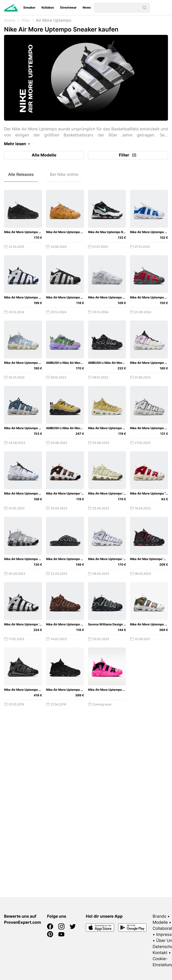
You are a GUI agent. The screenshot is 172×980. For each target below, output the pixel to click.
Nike (26, 20)
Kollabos (48, 7)
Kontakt (160, 953)
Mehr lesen (18, 144)
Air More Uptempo (54, 20)
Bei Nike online (64, 174)
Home (10, 20)
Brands (159, 916)
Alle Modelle (44, 155)
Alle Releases (21, 174)
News (87, 7)
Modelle (160, 922)
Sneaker (29, 7)
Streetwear (68, 7)
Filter (128, 155)
